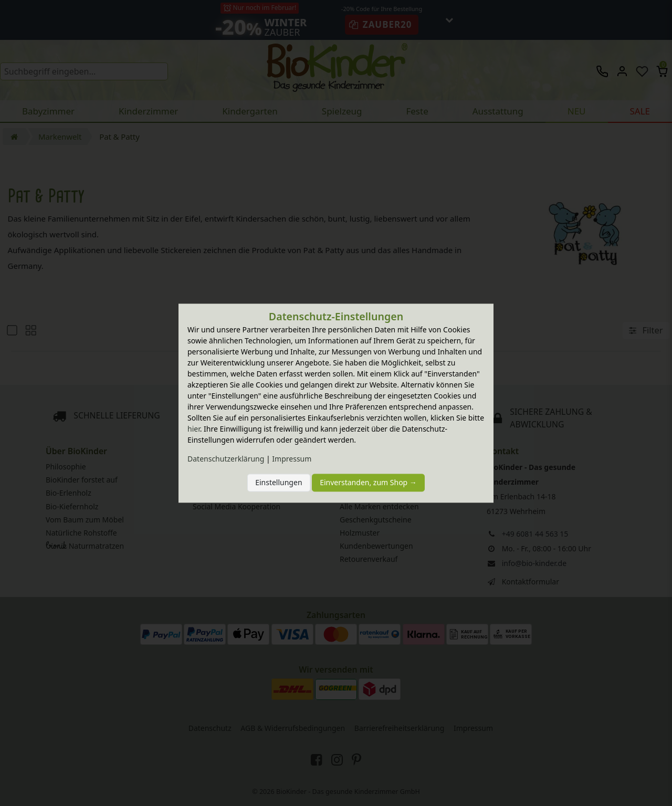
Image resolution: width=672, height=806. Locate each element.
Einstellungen (279, 483)
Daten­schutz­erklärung (226, 459)
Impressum (292, 459)
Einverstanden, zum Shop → (368, 483)
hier (194, 429)
